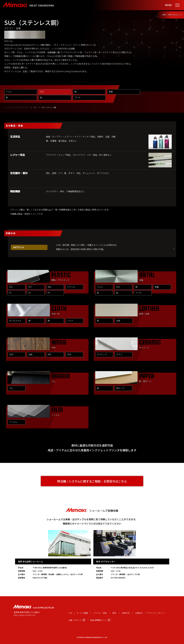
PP (49, 293)
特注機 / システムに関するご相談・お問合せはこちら (92, 481)
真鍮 (111, 92)
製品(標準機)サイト (99, 620)
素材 (35, 107)
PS (30, 293)
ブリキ (78, 97)
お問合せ (139, 613)
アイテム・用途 (100, 613)
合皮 (118, 321)
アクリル (71, 287)
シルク (70, 321)
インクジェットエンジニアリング (16, 107)
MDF (50, 354)
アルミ (9, 92)
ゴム (11, 388)
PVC (11, 287)
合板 (30, 354)
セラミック (102, 354)
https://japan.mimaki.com (25, 615)
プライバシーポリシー (156, 613)
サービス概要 (82, 613)
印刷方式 (126, 613)
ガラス (119, 354)
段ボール (120, 388)
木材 (11, 354)
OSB (69, 354)
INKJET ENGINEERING (42, 5)
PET (30, 287)
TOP (70, 613)
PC (10, 293)
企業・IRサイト (75, 620)
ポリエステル (15, 321)
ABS (50, 287)
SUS (118, 287)
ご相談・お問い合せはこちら (172, 15)
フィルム (13, 422)
